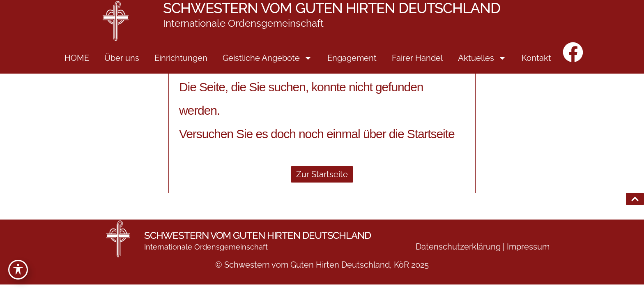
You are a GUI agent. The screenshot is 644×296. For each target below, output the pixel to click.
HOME (77, 58)
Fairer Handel (417, 58)
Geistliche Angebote (267, 58)
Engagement (352, 58)
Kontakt (536, 58)
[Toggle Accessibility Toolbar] (18, 270)
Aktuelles (482, 58)
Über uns (122, 58)
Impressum (528, 247)
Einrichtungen (181, 58)
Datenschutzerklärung (458, 247)
